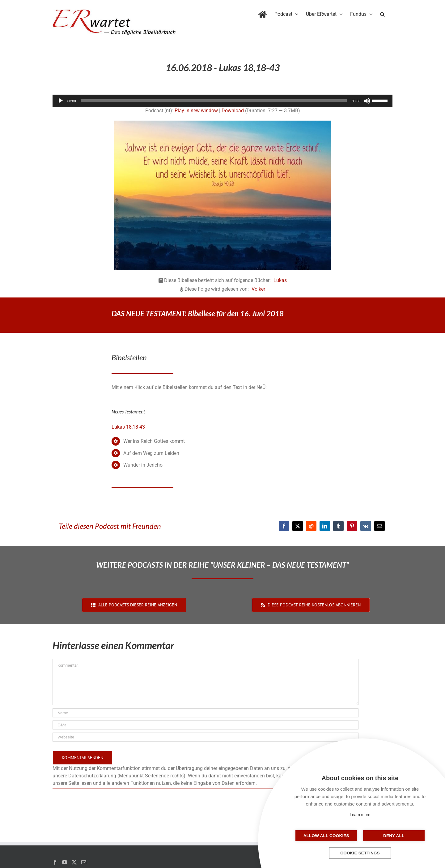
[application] (222, 101)
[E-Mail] (379, 526)
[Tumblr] (338, 526)
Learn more (360, 815)
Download (233, 111)
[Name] (206, 713)
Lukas (280, 280)
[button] (382, 13)
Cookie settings (360, 853)
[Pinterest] (352, 526)
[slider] (214, 101)
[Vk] (366, 526)
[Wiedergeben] (61, 101)
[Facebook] (284, 526)
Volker (258, 289)
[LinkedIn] (325, 526)
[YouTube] (65, 862)
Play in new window (196, 111)
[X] (298, 526)
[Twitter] (74, 862)
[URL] (206, 737)
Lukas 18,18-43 (128, 427)
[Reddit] (311, 526)
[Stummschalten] (367, 101)
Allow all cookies (329, 836)
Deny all (391, 836)
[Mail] (84, 862)
